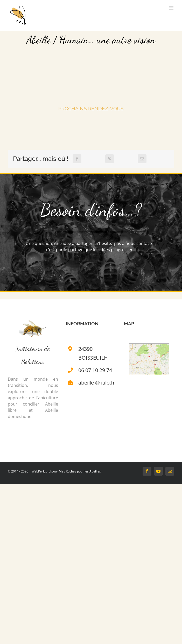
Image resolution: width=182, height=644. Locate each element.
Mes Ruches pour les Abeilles (80, 471)
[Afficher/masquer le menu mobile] (171, 8)
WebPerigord (41, 471)
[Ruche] (33, 323)
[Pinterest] (110, 159)
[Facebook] (77, 159)
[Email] (142, 159)
